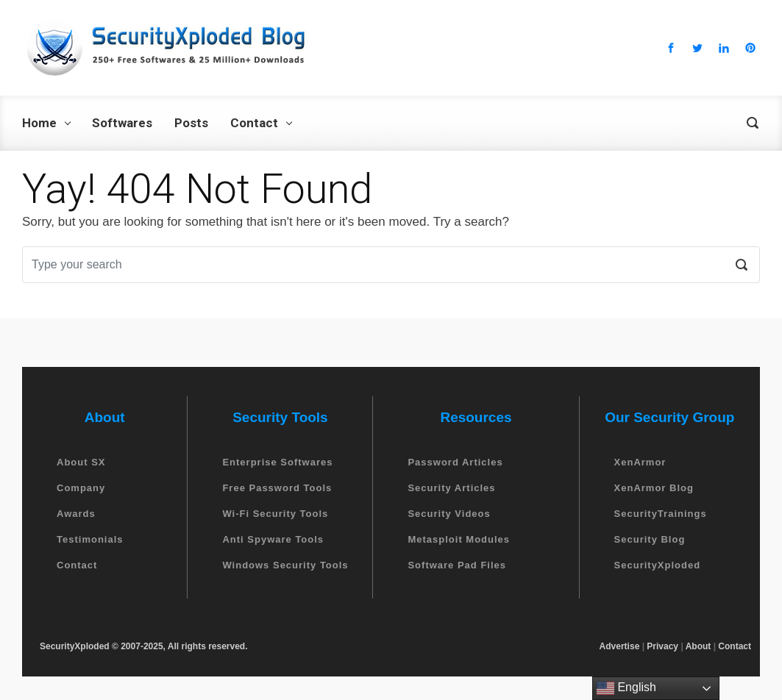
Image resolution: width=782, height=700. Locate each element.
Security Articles (451, 488)
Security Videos (449, 514)
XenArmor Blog (654, 488)
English (626, 688)
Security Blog (650, 539)
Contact (77, 565)
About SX (81, 462)
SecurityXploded (658, 565)
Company (81, 488)
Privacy (662, 646)
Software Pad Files (457, 565)
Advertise (620, 646)
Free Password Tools (277, 488)
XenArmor (640, 462)
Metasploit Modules (459, 539)
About (699, 646)
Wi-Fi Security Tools (275, 514)
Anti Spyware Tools (273, 539)
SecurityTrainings (661, 514)
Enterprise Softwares (277, 462)
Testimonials (90, 539)
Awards (76, 514)
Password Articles (455, 462)
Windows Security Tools (285, 565)
